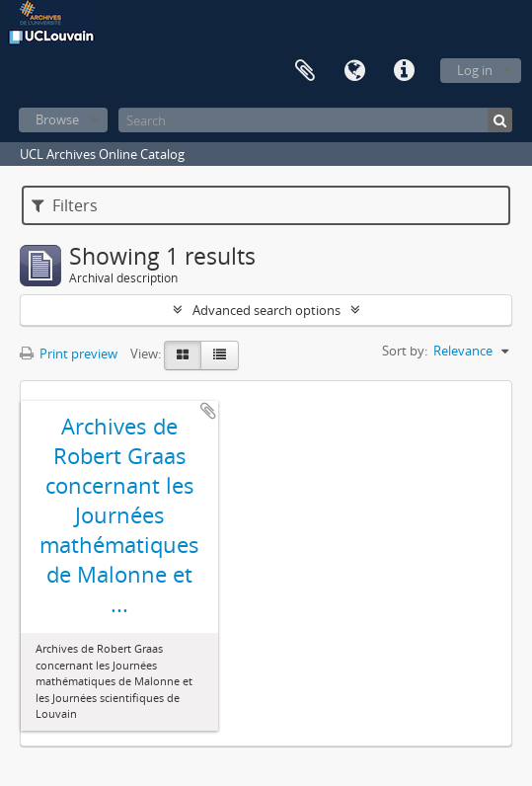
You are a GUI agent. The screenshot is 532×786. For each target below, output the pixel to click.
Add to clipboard (208, 411)
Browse (57, 119)
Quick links (404, 71)
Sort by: (405, 351)
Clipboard (305, 71)
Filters (65, 205)
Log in (475, 70)
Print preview (69, 354)
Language (354, 71)
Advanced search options (266, 310)
